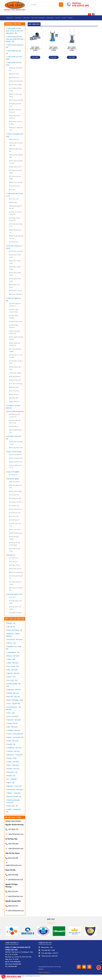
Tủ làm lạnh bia (14, 186)
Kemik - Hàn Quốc (13, 741)
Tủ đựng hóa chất (15, 498)
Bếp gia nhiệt (14, 387)
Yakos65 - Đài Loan (13, 673)
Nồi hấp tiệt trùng (15, 376)
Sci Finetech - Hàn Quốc (15, 640)
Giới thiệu (18, 18)
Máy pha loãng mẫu (16, 81)
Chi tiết (35, 57)
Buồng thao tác (14, 77)
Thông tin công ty (12, 943)
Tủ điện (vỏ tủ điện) (15, 613)
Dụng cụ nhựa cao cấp (14, 452)
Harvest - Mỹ (11, 744)
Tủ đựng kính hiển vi (16, 502)
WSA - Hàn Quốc (12, 670)
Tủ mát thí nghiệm (15, 373)
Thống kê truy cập (45, 943)
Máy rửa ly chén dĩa (16, 182)
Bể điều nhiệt (14, 398)
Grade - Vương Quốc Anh (15, 734)
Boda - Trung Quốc (13, 765)
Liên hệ (70, 18)
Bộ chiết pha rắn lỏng (16, 100)
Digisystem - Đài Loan (14, 690)
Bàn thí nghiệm (14, 482)
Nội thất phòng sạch (16, 533)
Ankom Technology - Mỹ (14, 630)
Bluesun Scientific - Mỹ (14, 797)
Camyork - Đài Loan (13, 751)
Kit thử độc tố (14, 426)
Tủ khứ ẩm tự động (16, 85)
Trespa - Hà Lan (12, 723)
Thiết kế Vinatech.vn (44, 972)
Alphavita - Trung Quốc (14, 786)
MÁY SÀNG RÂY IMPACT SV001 (72, 49)
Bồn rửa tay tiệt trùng (16, 572)
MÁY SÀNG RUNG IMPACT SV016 (35, 49)
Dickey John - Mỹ (12, 806)
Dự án (64, 18)
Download (50, 18)
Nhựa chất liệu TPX (16, 462)
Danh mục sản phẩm (13, 24)
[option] (12, 931)
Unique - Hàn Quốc (13, 762)
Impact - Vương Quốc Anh (15, 737)
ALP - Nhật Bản (12, 779)
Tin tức (58, 18)
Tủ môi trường (14, 391)
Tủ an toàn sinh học (16, 509)
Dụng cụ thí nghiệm (13, 472)
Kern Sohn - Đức (12, 680)
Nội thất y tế (11, 555)
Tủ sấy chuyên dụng (16, 384)
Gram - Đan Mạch (13, 716)
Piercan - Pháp (12, 758)
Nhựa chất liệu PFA (16, 455)
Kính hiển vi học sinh (16, 251)
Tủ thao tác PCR (15, 513)
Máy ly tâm (13, 202)
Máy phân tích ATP (16, 167)
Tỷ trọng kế (13, 475)
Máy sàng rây (14, 139)
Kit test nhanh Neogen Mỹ (15, 411)
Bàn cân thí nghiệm (16, 491)
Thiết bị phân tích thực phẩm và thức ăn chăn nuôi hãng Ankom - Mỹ (14, 31)
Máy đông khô (14, 402)
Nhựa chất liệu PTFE (16, 458)
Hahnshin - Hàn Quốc (14, 720)
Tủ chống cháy (14, 506)
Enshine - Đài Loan (13, 769)
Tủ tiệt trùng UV (14, 520)
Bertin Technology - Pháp (15, 700)
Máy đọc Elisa (14, 74)
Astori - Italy (11, 713)
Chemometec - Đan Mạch (15, 790)
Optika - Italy (11, 659)
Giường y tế (13, 562)
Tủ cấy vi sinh (14, 199)
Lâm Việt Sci (11, 627)
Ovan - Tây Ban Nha (14, 704)
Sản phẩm (26, 18)
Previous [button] (2, 931)
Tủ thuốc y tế (14, 558)
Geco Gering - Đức (13, 666)
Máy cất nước (14, 394)
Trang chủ (10, 18)
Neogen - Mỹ (11, 623)
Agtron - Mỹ (11, 783)
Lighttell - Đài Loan (13, 693)
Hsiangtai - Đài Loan (13, 730)
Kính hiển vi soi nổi (15, 291)
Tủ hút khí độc (14, 495)
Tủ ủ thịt (12, 189)
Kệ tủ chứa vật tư (15, 529)
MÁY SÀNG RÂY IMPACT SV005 (54, 49)
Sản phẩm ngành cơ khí (15, 594)
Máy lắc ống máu (15, 380)
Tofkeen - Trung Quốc (14, 793)
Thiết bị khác (14, 242)
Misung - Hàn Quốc (13, 656)
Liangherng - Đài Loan (14, 748)
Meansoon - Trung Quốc (15, 755)
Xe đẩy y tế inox (15, 565)
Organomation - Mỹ (13, 652)
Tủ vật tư (13, 597)
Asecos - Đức (11, 677)
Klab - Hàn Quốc (12, 727)
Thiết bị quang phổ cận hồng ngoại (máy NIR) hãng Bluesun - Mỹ (15, 39)
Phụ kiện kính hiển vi (16, 294)
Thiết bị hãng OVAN (16, 322)
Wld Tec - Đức (12, 643)
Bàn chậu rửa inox (15, 569)
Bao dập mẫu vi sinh (16, 448)
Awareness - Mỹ (12, 772)
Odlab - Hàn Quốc (13, 663)
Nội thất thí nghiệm (38, 18)
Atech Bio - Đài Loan (13, 697)
